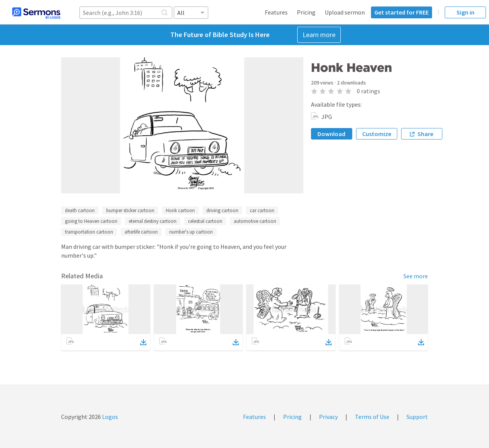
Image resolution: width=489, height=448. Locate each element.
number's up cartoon (191, 232)
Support (417, 417)
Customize (377, 134)
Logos (109, 417)
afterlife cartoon (141, 232)
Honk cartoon (180, 210)
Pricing (306, 12)
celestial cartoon (205, 221)
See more (416, 276)
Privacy (328, 417)
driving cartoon (222, 210)
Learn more (319, 35)
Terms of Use (372, 417)
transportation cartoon (89, 232)
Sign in (466, 12)
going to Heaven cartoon (91, 221)
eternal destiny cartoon (153, 221)
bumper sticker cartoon (130, 210)
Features (276, 12)
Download (331, 134)
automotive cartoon (255, 221)
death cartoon (80, 210)
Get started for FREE (402, 12)
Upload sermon (345, 12)
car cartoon (262, 210)
